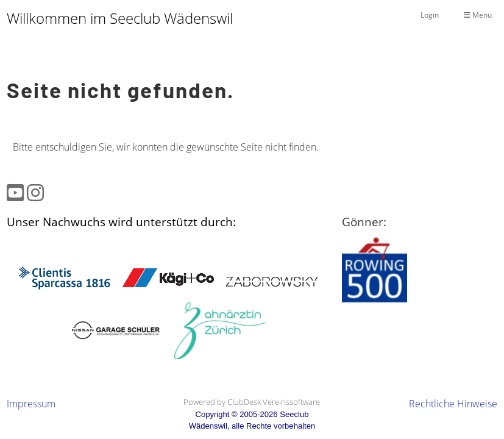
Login (430, 15)
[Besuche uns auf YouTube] (15, 192)
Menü (478, 15)
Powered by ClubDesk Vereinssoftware (252, 402)
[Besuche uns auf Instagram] (35, 192)
